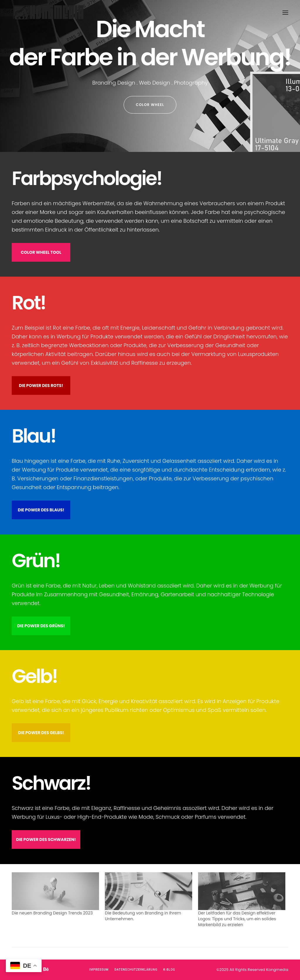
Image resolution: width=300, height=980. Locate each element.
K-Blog (169, 970)
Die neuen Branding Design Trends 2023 (52, 913)
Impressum (99, 970)
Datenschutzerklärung (136, 970)
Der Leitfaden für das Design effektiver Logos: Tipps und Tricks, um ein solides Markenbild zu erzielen (237, 919)
